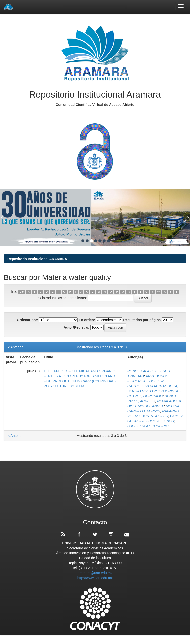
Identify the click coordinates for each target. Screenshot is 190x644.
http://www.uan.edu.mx (95, 578)
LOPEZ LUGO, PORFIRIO (148, 426)
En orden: (87, 320)
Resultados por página (142, 320)
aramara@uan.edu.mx (95, 573)
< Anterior (15, 347)
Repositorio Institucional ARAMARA (37, 259)
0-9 (22, 292)
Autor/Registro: (77, 327)
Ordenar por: (28, 320)
